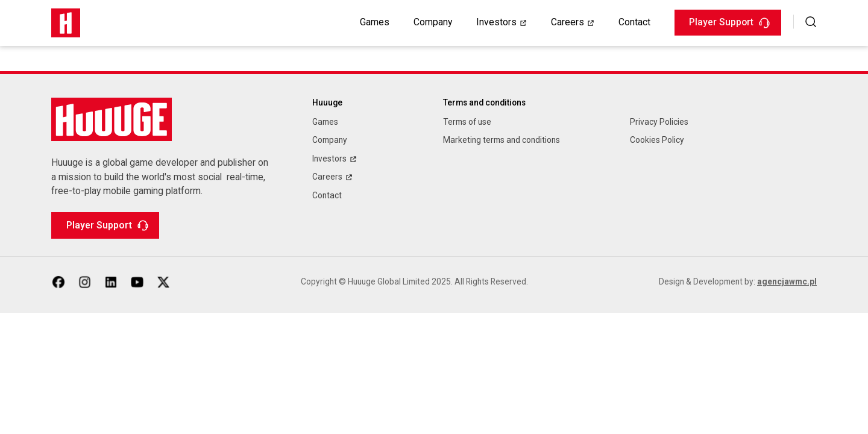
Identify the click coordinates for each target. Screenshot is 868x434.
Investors (496, 22)
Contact (634, 22)
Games (375, 22)
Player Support (729, 22)
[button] (811, 21)
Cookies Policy (657, 140)
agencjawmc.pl (787, 281)
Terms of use (467, 122)
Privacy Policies (659, 122)
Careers (568, 22)
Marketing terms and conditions (502, 140)
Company (433, 22)
